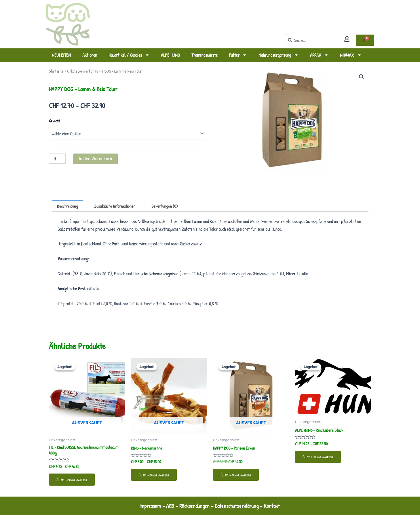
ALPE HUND (170, 55)
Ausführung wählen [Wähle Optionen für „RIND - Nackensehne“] (155, 476)
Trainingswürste (205, 55)
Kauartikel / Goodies (129, 55)
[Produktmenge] (57, 159)
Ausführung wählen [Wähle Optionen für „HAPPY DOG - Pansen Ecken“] (237, 476)
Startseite (57, 71)
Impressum (148, 506)
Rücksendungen (194, 506)
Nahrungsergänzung (279, 55)
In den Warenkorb (97, 159)
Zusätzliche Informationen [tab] (118, 206)
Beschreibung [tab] (68, 206)
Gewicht (54, 121)
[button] (362, 77)
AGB (169, 506)
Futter (238, 55)
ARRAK (319, 55)
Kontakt (275, 506)
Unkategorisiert (81, 71)
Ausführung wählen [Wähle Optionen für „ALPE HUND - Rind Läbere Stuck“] (320, 459)
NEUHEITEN (61, 55)
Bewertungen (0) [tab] (170, 206)
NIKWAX (351, 55)
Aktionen (90, 55)
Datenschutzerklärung (238, 506)
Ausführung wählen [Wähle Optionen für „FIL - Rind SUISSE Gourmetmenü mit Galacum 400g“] (73, 482)
